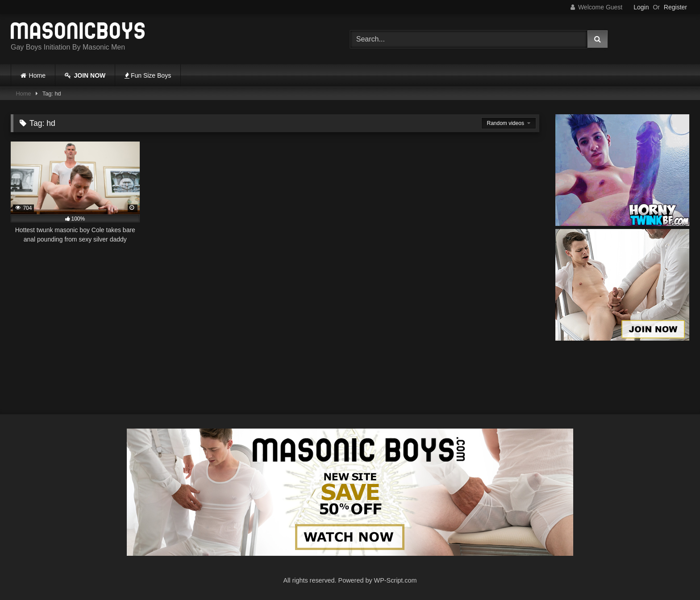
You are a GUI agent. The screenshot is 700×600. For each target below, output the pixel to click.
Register (675, 7)
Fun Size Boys (148, 75)
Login (641, 7)
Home (37, 75)
